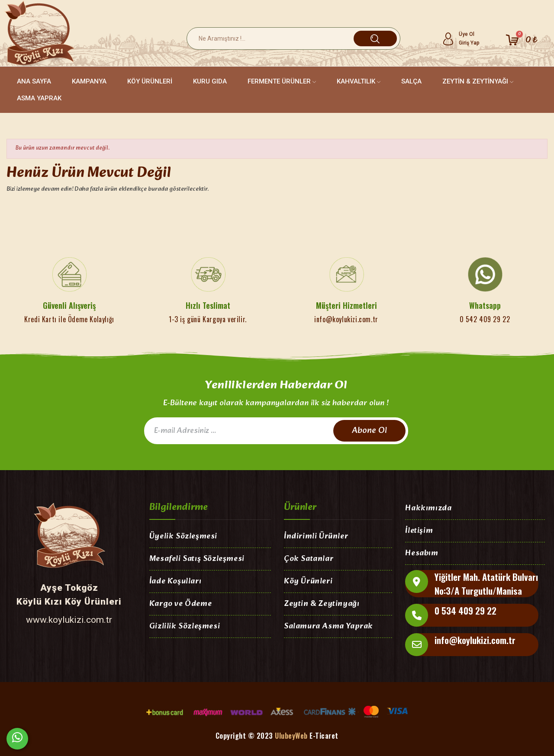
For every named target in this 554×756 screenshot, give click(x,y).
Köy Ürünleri (308, 582)
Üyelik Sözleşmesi (183, 537)
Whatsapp (485, 305)
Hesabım (422, 554)
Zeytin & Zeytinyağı (322, 604)
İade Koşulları (175, 582)
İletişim (419, 531)
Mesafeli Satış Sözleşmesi (197, 559)
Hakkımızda (428, 509)
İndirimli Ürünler (316, 537)
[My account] (461, 38)
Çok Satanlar (309, 559)
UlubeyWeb (291, 736)
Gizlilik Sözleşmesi (185, 627)
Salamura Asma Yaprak (329, 627)
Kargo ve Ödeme (180, 604)
